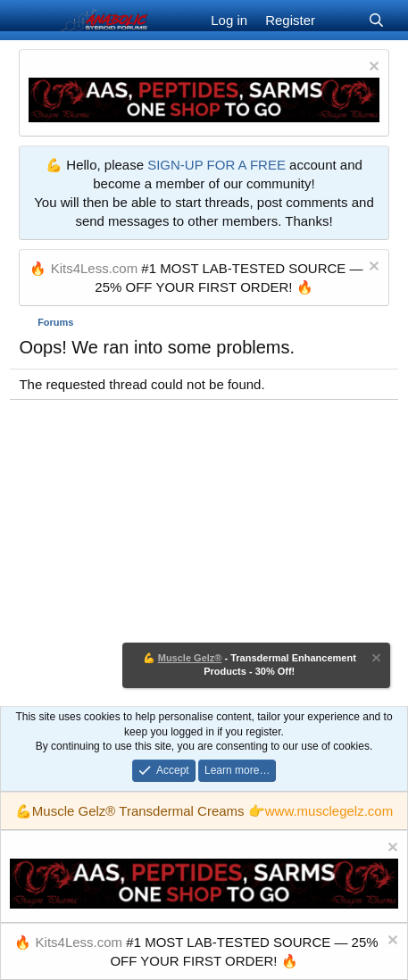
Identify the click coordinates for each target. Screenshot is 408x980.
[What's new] (341, 20)
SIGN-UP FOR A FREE (216, 165)
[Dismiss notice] (372, 68)
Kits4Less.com (95, 268)
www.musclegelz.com (329, 811)
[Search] (376, 20)
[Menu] (34, 21)
